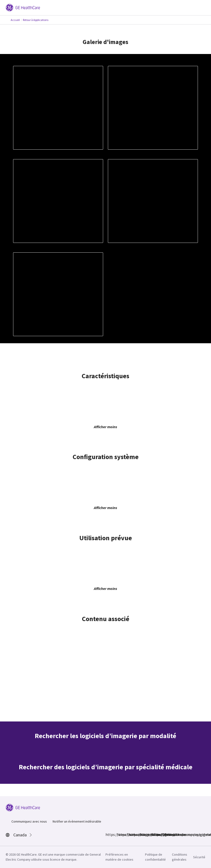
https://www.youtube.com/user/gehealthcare (154, 834)
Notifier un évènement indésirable (77, 821)
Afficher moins (105, 427)
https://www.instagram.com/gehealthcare (120, 834)
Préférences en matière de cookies (119, 857)
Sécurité (199, 857)
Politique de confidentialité (155, 857)
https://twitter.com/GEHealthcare (131, 834)
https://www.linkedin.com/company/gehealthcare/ (143, 834)
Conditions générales (180, 857)
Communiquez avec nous (29, 821)
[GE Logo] (23, 7)
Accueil (15, 20)
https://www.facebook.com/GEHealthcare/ (108, 834)
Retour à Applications (36, 20)
